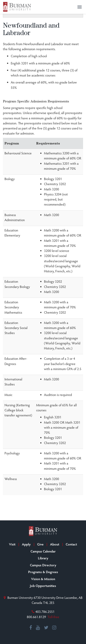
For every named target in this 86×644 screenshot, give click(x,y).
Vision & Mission (43, 579)
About (55, 544)
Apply (26, 544)
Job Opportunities (43, 586)
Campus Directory (43, 565)
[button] (80, 7)
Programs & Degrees (43, 572)
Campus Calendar (43, 551)
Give (40, 544)
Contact (71, 544)
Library (43, 558)
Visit (12, 544)
